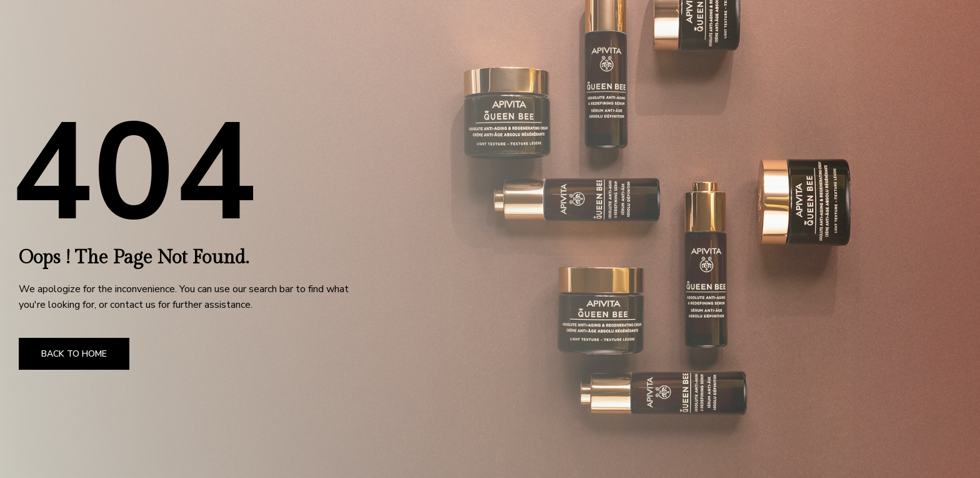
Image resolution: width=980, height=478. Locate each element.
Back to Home (74, 354)
